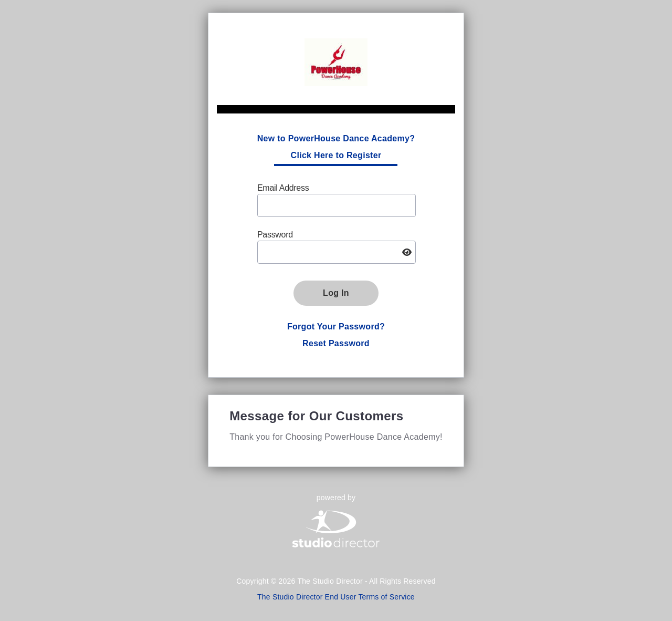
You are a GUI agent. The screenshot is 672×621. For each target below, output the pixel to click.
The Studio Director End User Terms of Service (336, 597)
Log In (336, 293)
